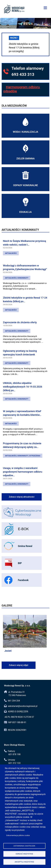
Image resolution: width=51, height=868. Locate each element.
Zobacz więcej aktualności (22, 497)
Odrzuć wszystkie (24, 854)
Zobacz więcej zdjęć (19, 665)
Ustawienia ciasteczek (24, 846)
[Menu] (45, 8)
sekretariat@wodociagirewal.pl (23, 706)
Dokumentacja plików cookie (18, 835)
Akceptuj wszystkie (24, 862)
